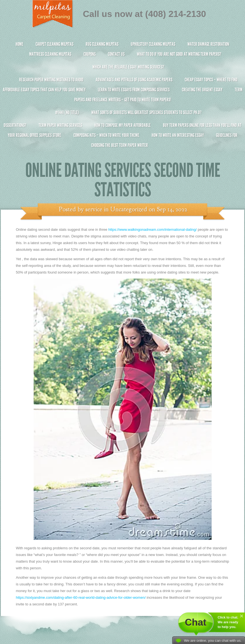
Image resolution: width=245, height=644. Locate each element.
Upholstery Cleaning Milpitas (153, 44)
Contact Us (116, 54)
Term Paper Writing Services (60, 125)
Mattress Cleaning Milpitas (50, 54)
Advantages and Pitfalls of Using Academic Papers (134, 80)
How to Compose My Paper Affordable (123, 125)
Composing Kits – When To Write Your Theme (106, 135)
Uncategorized (129, 209)
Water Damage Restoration (208, 44)
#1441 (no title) (67, 112)
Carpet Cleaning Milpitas (55, 44)
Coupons (90, 54)
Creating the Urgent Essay (202, 90)
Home (19, 44)
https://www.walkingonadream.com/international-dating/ (152, 230)
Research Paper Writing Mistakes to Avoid (51, 80)
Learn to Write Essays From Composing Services (134, 90)
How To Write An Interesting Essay (178, 135)
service (94, 209)
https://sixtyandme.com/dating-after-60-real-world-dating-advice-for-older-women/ (81, 597)
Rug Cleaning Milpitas (102, 44)
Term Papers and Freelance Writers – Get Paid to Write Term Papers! (123, 97)
